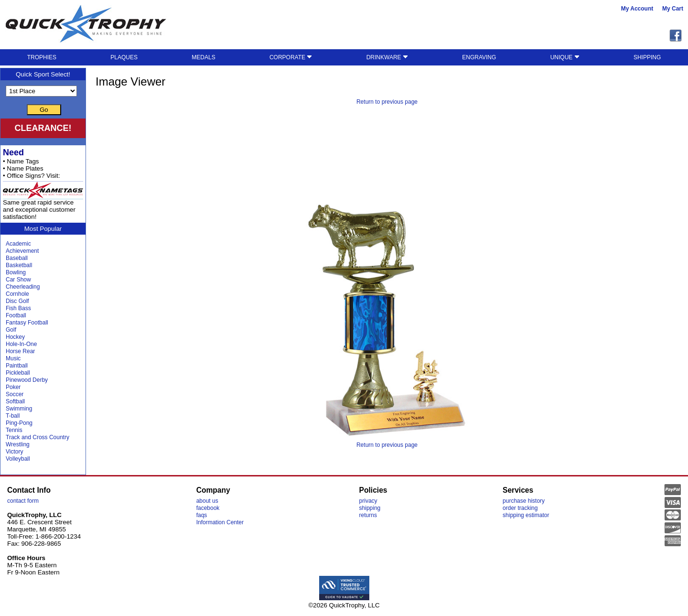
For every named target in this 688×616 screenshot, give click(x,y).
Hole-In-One (21, 344)
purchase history (524, 501)
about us (207, 501)
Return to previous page (387, 102)
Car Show (18, 280)
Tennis (14, 430)
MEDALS (203, 57)
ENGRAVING (479, 57)
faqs (202, 515)
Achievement (22, 251)
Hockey (15, 337)
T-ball (13, 416)
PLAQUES (124, 57)
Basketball (19, 265)
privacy (368, 501)
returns (368, 515)
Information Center (220, 522)
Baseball (17, 258)
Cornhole (17, 294)
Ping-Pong (19, 423)
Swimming (19, 409)
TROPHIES (42, 57)
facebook (208, 508)
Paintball (17, 366)
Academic (18, 244)
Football (16, 315)
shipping (370, 508)
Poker (13, 387)
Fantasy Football (27, 323)
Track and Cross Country (38, 437)
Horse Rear (20, 351)
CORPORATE (291, 57)
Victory (14, 452)
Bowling (16, 272)
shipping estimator (526, 515)
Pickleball (18, 373)
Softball (15, 401)
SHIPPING (647, 57)
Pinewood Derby (27, 380)
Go (44, 110)
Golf (11, 330)
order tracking (520, 508)
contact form (23, 501)
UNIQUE (565, 57)
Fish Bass (18, 308)
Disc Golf (17, 301)
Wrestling (18, 444)
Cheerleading (23, 287)
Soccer (15, 394)
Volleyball (18, 459)
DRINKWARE (387, 57)
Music (13, 358)
